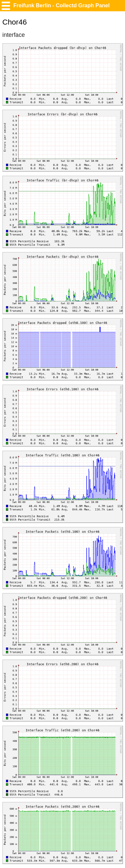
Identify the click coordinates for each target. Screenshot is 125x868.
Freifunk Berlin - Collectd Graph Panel (61, 5)
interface (13, 35)
